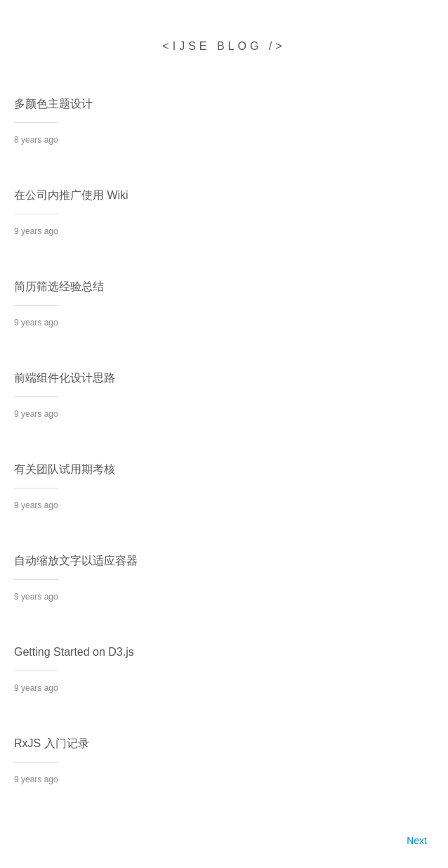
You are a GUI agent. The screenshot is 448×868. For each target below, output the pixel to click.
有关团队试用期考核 (65, 469)
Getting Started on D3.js (74, 652)
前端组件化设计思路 (65, 378)
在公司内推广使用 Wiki (71, 195)
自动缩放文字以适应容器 (76, 561)
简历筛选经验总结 (59, 286)
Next (417, 841)
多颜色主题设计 (53, 104)
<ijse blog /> (224, 46)
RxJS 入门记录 (52, 743)
